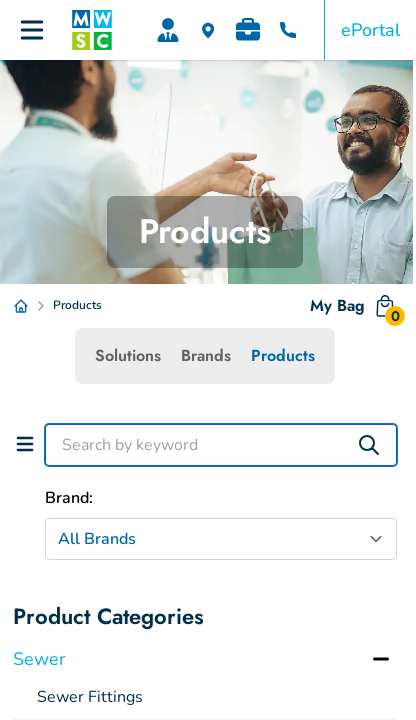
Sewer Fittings (90, 697)
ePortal (370, 30)
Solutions (128, 355)
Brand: (69, 498)
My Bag (353, 310)
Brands (206, 355)
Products (283, 355)
